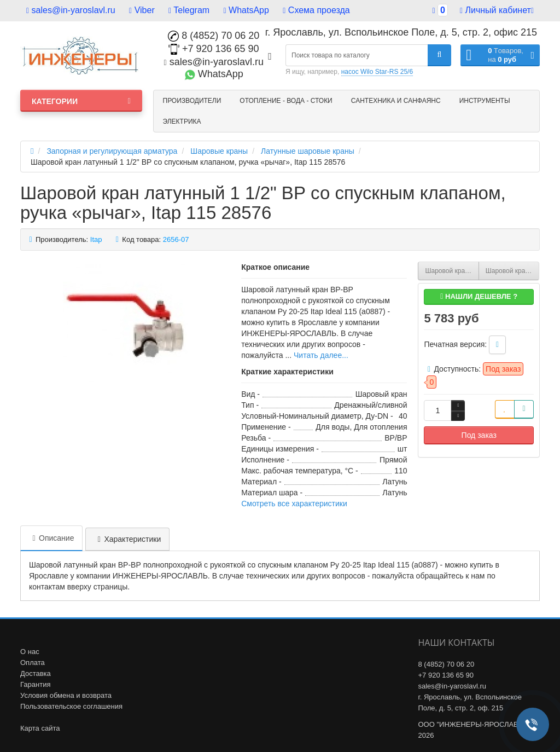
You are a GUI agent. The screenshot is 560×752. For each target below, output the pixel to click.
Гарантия (35, 684)
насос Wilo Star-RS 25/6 (377, 72)
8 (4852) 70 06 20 (214, 36)
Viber (142, 10)
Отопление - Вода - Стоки (286, 101)
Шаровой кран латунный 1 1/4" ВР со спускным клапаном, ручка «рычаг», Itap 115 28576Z (452, 271)
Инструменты (485, 101)
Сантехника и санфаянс (396, 101)
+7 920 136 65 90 (214, 49)
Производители (192, 101)
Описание (51, 538)
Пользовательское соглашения (71, 706)
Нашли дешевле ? (479, 296)
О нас (30, 652)
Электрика (182, 122)
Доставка (36, 673)
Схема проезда (316, 10)
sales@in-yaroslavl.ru (71, 10)
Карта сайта (40, 728)
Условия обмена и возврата (66, 695)
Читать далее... (321, 355)
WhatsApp (246, 10)
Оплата (33, 663)
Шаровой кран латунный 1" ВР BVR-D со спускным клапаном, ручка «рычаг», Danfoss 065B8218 (512, 271)
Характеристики (127, 539)
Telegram (189, 10)
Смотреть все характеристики (294, 504)
